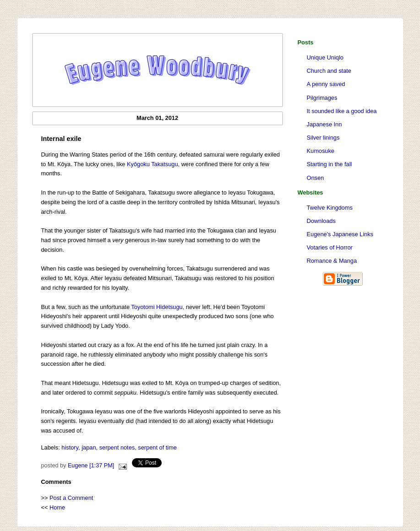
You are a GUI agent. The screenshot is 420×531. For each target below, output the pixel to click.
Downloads (321, 221)
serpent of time (157, 447)
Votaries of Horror (330, 247)
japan (89, 447)
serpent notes (117, 447)
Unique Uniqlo (325, 57)
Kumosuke (321, 151)
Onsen (316, 178)
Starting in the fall (330, 164)
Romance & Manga (332, 261)
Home (57, 507)
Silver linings (323, 138)
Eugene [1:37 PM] (91, 466)
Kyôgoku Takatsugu (152, 164)
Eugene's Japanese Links (340, 234)
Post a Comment (71, 498)
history (70, 447)
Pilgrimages (322, 98)
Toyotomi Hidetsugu (157, 307)
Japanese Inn (325, 124)
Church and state (329, 71)
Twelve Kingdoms (330, 208)
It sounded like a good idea (342, 111)
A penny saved (326, 84)
